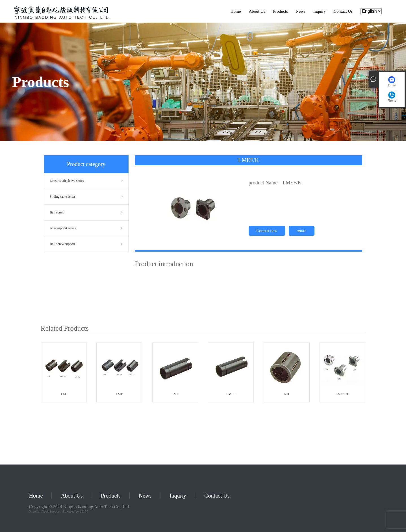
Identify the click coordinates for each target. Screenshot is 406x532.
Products (280, 11)
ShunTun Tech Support (45, 511)
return (302, 231)
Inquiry (320, 11)
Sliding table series (63, 197)
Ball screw (57, 212)
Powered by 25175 (75, 511)
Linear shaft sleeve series (67, 181)
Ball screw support (62, 244)
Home (236, 11)
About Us (257, 11)
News (301, 11)
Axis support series (63, 228)
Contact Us (343, 11)
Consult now (267, 231)
